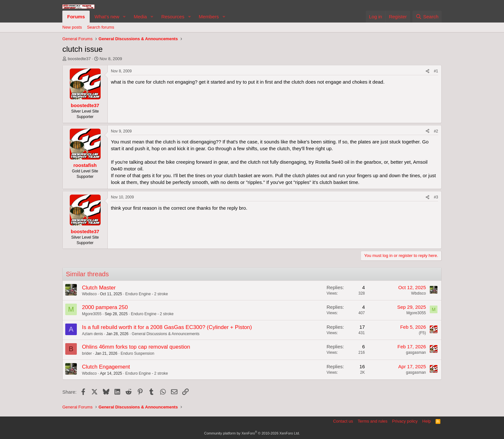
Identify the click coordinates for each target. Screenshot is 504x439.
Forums (76, 17)
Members (209, 17)
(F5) (422, 333)
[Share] (428, 71)
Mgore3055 (92, 314)
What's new (107, 17)
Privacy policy (405, 421)
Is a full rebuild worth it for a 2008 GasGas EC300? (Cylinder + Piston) (167, 327)
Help (427, 421)
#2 (436, 131)
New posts (72, 27)
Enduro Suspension (137, 353)
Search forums (101, 27)
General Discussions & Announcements (166, 334)
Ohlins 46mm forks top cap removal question (136, 347)
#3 (436, 197)
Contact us (343, 421)
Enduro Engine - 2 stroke (147, 294)
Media (140, 17)
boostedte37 (79, 59)
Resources (173, 17)
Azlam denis (92, 334)
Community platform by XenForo (252, 433)
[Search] (427, 17)
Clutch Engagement (106, 367)
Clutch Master (99, 288)
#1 (436, 71)
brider (87, 353)
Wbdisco (89, 294)
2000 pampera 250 (105, 307)
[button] (124, 17)
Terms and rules (373, 421)
